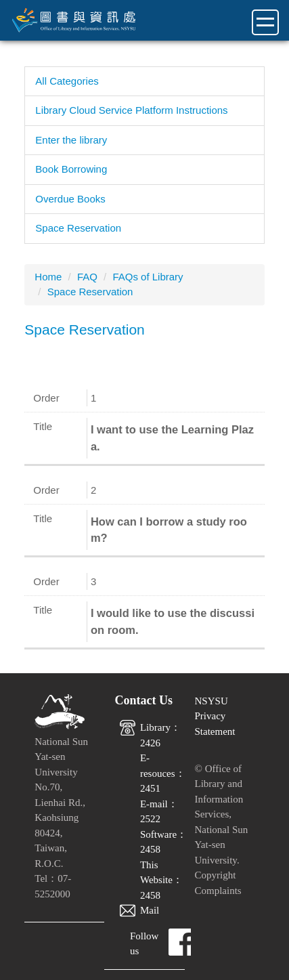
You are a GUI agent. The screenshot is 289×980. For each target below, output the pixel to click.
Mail (150, 910)
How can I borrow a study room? (169, 530)
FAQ (87, 277)
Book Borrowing (71, 169)
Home (48, 277)
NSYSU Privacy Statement (215, 716)
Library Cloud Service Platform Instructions (131, 110)
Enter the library (71, 140)
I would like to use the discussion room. (173, 621)
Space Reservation (78, 228)
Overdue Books (70, 199)
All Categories (67, 81)
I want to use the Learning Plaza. (172, 438)
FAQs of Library (148, 277)
